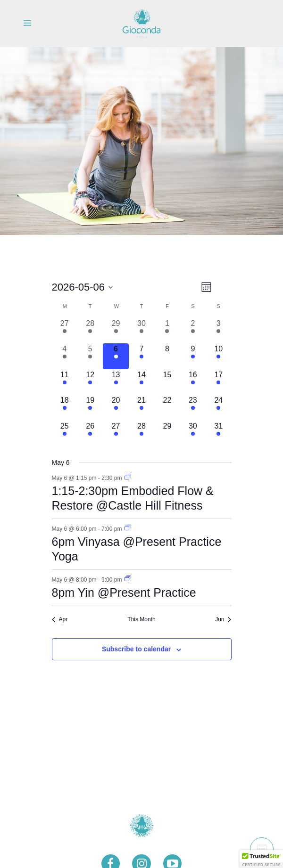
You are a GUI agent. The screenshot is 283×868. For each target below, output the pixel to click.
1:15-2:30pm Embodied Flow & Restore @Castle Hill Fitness (133, 498)
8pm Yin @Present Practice (124, 592)
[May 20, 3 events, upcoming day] (116, 407)
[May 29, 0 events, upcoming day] (167, 433)
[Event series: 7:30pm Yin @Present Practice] (128, 579)
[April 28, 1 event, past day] (90, 331)
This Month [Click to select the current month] (141, 619)
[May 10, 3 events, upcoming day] (218, 356)
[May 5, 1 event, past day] (90, 356)
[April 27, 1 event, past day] (65, 331)
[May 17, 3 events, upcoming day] (218, 382)
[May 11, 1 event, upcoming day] (65, 382)
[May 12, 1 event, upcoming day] (90, 382)
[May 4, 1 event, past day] (65, 356)
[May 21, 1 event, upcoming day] (141, 407)
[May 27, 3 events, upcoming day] (116, 433)
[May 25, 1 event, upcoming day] (65, 433)
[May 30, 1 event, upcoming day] (193, 433)
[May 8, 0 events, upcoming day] (167, 356)
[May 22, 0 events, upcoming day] (167, 407)
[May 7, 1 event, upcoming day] (141, 356)
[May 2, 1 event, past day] (193, 331)
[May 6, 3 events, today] (116, 356)
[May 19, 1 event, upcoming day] (90, 407)
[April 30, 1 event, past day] (141, 331)
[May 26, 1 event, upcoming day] (90, 433)
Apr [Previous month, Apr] (60, 619)
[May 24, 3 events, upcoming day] (218, 407)
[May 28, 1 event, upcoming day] (141, 433)
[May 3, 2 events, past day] (218, 331)
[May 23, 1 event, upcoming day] (193, 407)
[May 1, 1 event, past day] (167, 331)
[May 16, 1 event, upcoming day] (193, 382)
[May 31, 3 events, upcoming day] (218, 433)
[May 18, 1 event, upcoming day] (65, 407)
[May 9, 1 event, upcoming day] (193, 356)
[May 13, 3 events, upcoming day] (116, 382)
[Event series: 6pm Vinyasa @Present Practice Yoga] (128, 528)
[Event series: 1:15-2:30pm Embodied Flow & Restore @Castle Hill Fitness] (128, 478)
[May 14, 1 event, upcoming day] (141, 382)
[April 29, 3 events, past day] (116, 331)
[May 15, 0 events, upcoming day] (167, 382)
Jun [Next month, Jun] (223, 619)
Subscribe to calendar (136, 649)
